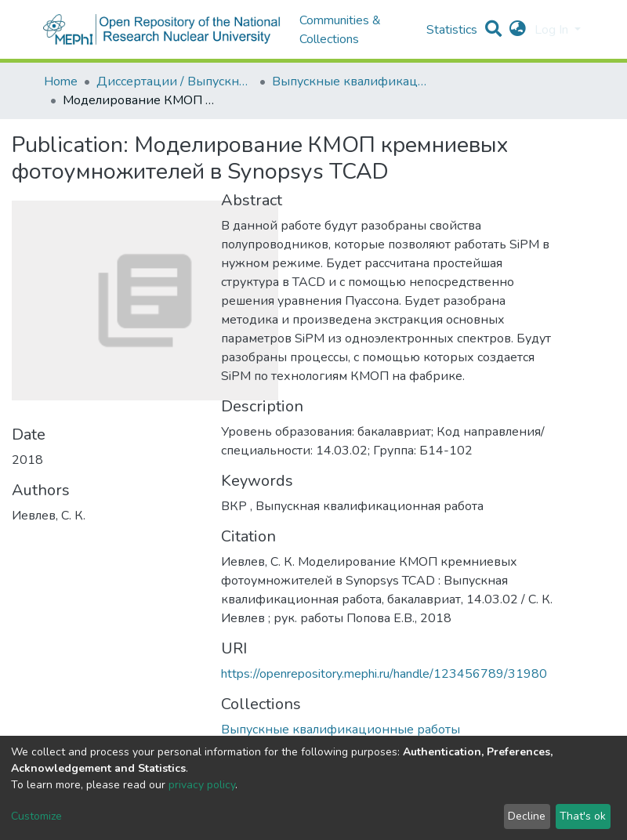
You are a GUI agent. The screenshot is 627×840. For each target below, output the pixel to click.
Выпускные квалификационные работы (350, 81)
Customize (36, 816)
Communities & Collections (340, 30)
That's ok (583, 816)
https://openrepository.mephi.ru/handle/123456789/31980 (384, 674)
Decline (527, 816)
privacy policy (202, 785)
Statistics (452, 30)
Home (61, 81)
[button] (518, 30)
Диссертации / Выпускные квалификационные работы (175, 81)
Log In (553, 30)
